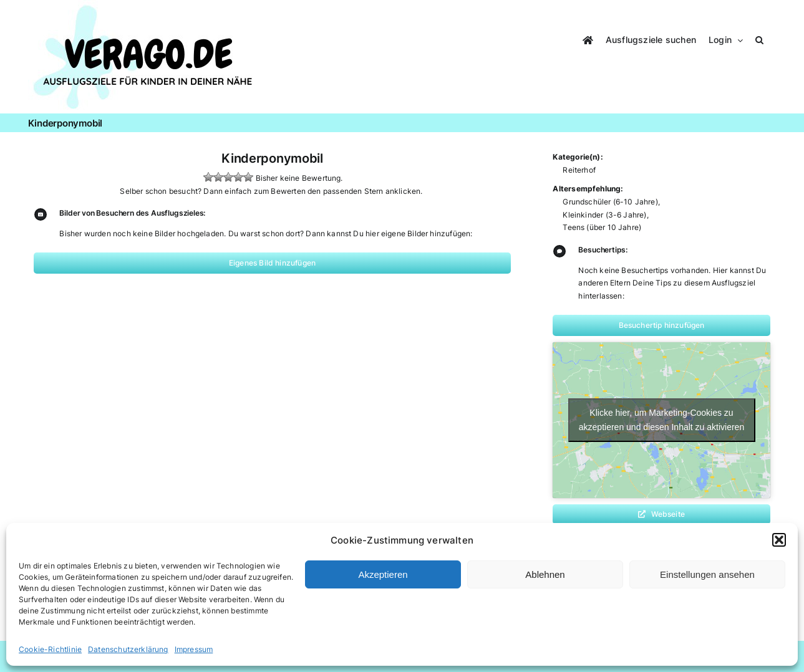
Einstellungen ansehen (707, 574)
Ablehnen (545, 574)
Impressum (194, 649)
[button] (779, 540)
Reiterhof (579, 170)
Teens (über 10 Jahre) (602, 227)
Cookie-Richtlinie (50, 649)
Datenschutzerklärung (128, 649)
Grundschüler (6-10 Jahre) (610, 202)
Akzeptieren (383, 574)
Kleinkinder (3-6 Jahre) (604, 215)
